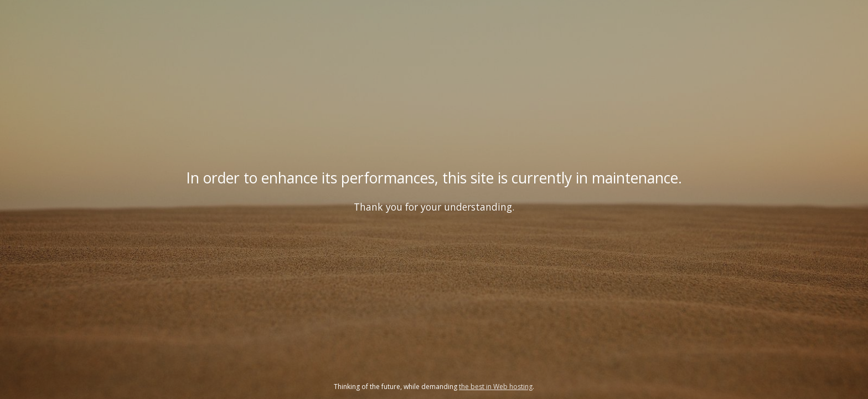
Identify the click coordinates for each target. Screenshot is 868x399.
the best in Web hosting (496, 387)
